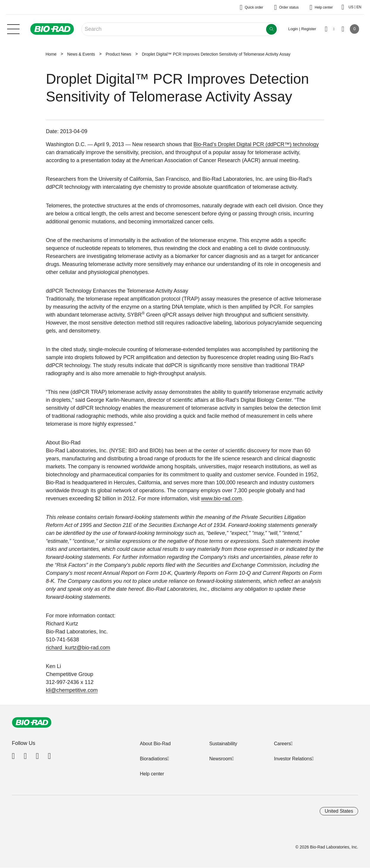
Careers (282, 744)
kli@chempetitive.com (72, 690)
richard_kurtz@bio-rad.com (78, 648)
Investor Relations (293, 759)
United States (339, 811)
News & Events (81, 54)
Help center (152, 774)
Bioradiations (153, 759)
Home (51, 54)
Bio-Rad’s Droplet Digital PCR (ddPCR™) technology (256, 144)
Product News (118, 54)
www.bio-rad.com (221, 498)
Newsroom (221, 759)
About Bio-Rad (155, 744)
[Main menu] (13, 28)
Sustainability (223, 744)
